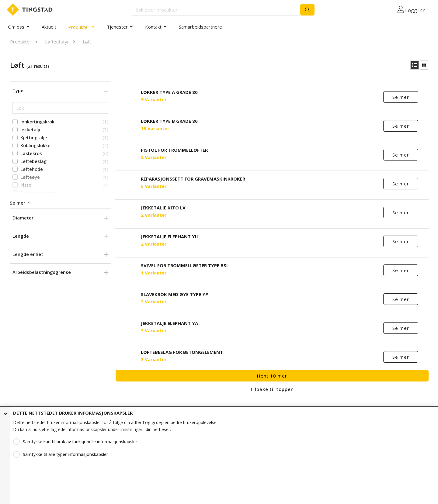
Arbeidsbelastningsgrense (42, 272)
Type (18, 90)
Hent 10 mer (272, 376)
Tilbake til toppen (272, 389)
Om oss (16, 27)
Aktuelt (49, 27)
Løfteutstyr (57, 42)
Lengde (21, 236)
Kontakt (153, 27)
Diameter (23, 218)
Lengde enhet (28, 254)
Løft (87, 42)
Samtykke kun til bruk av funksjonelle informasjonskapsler (80, 442)
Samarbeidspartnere (200, 27)
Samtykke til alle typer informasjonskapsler (65, 454)
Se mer (401, 97)
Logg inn (415, 10)
